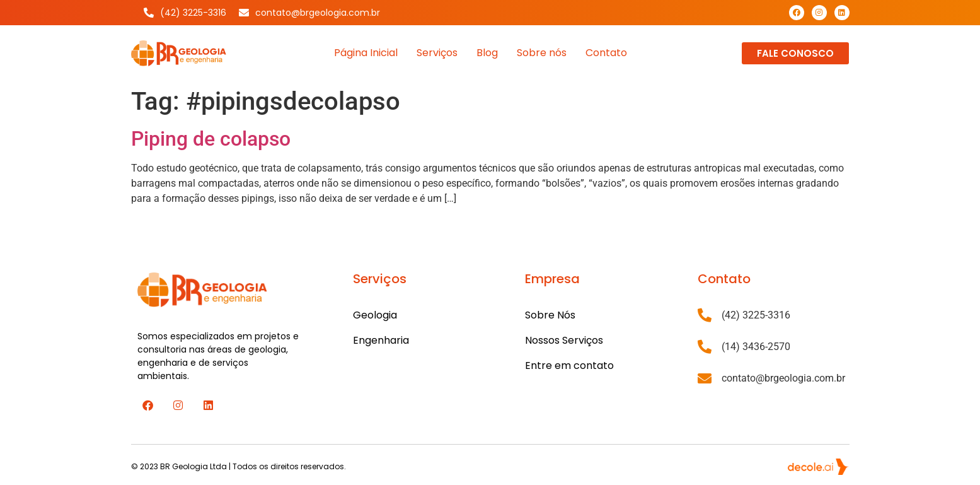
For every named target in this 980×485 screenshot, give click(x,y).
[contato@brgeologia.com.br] (705, 378)
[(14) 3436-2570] (705, 347)
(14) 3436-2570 (756, 347)
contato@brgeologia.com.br (783, 378)
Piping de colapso (211, 139)
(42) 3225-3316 (756, 315)
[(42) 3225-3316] (705, 315)
